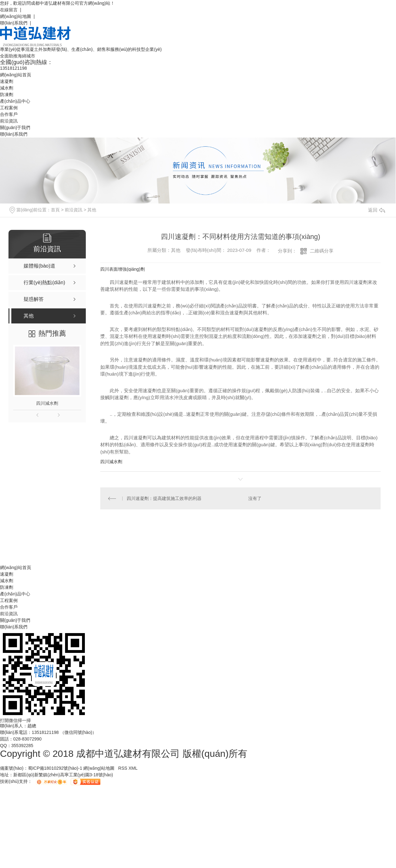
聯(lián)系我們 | (16, 23)
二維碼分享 (322, 251)
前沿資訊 (9, 121)
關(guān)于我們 (15, 127)
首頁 (55, 210)
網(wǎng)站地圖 (99, 768)
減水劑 (7, 88)
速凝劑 (7, 81)
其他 (92, 210)
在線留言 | (11, 10)
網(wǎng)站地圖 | (17, 16)
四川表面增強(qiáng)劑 (123, 269)
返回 (377, 210)
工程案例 (9, 108)
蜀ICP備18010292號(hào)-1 (55, 768)
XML (133, 768)
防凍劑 (7, 95)
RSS (123, 768)
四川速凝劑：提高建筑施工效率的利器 (164, 498)
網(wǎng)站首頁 (16, 75)
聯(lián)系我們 (14, 134)
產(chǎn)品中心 (15, 101)
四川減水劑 (47, 403)
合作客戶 (9, 114)
